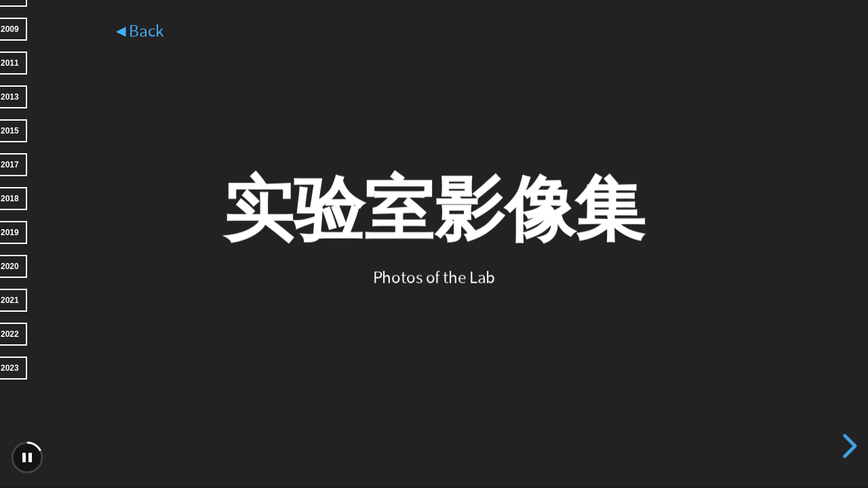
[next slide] (848, 446)
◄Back (138, 32)
